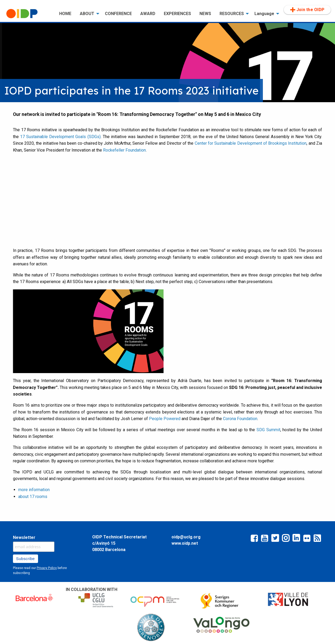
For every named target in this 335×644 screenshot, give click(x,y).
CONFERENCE (118, 14)
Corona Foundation (240, 419)
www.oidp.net (185, 543)
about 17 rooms (33, 497)
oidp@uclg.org (186, 537)
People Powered (165, 419)
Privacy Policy (47, 568)
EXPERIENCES (177, 14)
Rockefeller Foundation (124, 150)
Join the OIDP (307, 10)
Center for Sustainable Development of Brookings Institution (251, 143)
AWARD (148, 14)
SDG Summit (268, 430)
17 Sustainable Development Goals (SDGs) (60, 137)
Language (264, 14)
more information (34, 490)
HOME (65, 14)
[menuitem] (29, 14)
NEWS (205, 14)
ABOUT (87, 14)
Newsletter (24, 537)
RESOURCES (232, 14)
